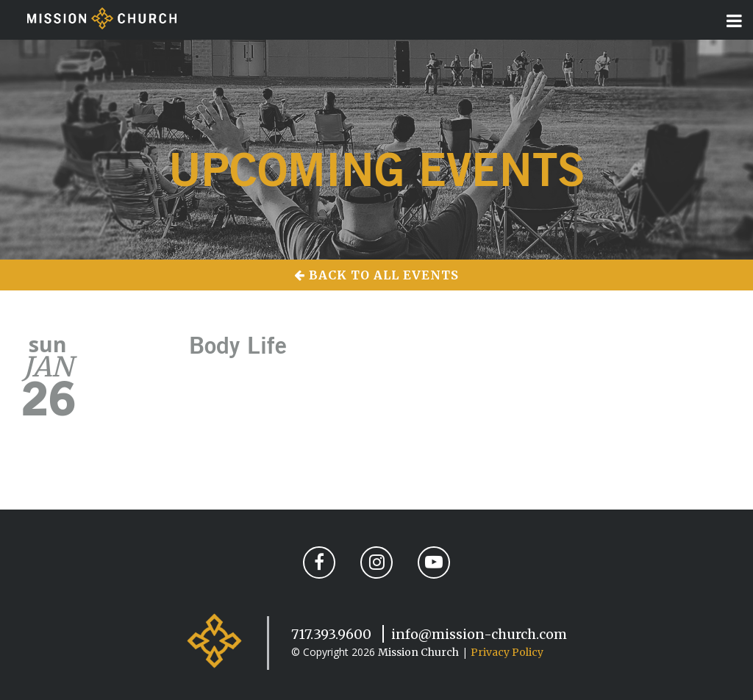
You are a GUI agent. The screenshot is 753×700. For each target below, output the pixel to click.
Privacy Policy (507, 652)
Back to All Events (376, 275)
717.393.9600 (331, 634)
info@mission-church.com (479, 634)
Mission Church (418, 652)
